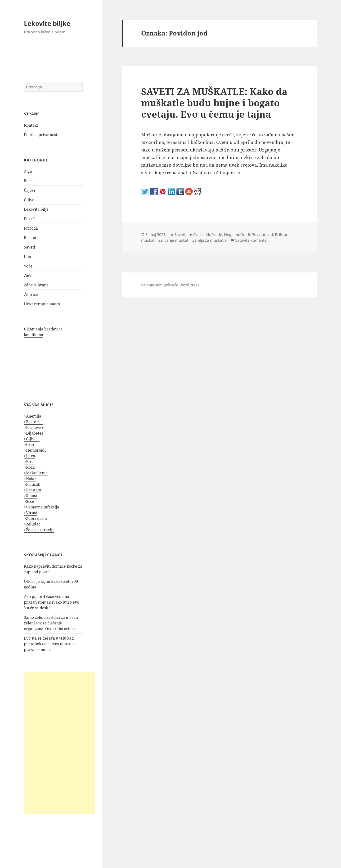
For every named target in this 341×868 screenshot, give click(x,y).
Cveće (198, 235)
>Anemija (33, 416)
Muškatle (214, 235)
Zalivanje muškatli (174, 240)
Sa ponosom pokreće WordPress (170, 285)
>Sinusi (30, 496)
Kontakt (31, 125)
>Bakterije (33, 422)
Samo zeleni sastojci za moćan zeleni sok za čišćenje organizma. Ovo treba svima (51, 623)
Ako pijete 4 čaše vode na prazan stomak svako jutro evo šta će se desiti (52, 602)
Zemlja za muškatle (209, 240)
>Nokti (30, 479)
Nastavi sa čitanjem (217, 173)
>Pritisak (32, 484)
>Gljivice (32, 439)
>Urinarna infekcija (42, 507)
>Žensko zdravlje (39, 530)
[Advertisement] (59, 743)
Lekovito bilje (36, 209)
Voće (28, 266)
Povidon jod (262, 235)
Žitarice (31, 294)
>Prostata (33, 490)
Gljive (29, 200)
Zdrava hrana (36, 285)
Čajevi (29, 190)
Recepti (31, 238)
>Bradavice (34, 427)
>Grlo (29, 445)
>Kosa (29, 462)
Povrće (30, 219)
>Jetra (29, 456)
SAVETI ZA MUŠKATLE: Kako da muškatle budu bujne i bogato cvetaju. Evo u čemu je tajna (214, 103)
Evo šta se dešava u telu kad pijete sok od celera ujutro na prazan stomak (50, 644)
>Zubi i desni (35, 518)
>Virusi (30, 513)
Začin (29, 276)
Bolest (29, 181)
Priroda (31, 228)
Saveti (29, 247)
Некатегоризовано (42, 304)
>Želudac (32, 524)
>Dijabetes (34, 433)
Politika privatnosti (41, 135)
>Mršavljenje (36, 473)
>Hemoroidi (35, 450)
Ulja (27, 257)
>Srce (29, 501)
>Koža (29, 467)
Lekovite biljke (47, 23)
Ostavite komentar (251, 240)
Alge (28, 171)
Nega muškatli (237, 235)
